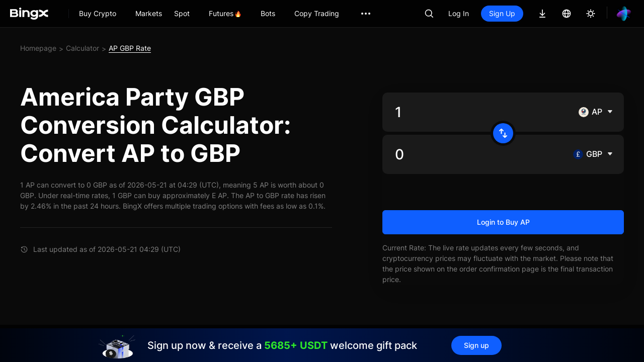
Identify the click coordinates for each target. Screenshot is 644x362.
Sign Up (502, 13)
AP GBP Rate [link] (130, 48)
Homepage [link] (38, 48)
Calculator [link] (83, 48)
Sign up (476, 345)
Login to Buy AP (503, 222)
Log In (459, 13)
